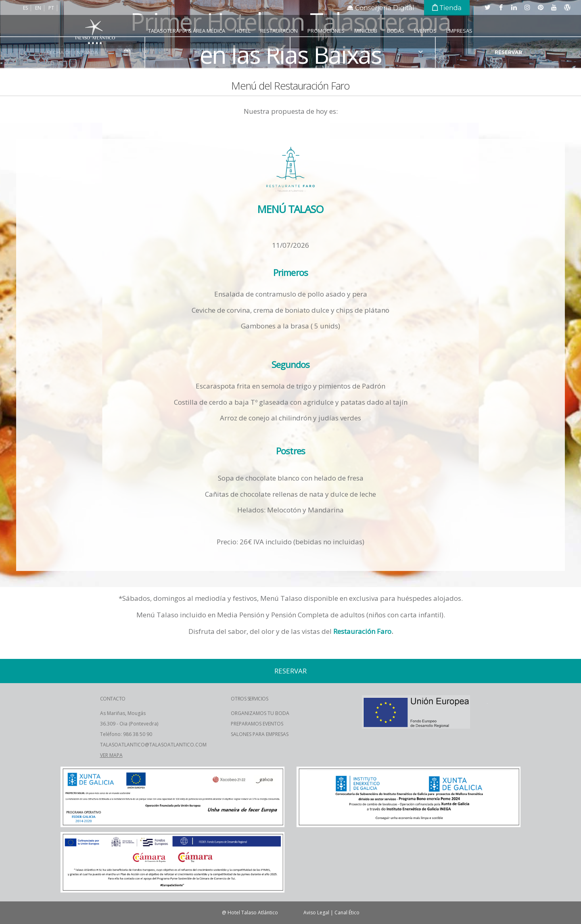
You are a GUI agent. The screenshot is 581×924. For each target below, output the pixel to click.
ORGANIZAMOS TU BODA (260, 713)
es (26, 8)
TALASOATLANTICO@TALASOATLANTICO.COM (153, 745)
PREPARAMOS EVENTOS (257, 724)
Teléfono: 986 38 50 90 (126, 734)
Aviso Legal (316, 913)
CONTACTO (113, 699)
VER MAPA (111, 755)
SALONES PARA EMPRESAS (260, 734)
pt (52, 8)
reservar (508, 52)
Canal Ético (347, 913)
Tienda (447, 8)
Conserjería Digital (381, 8)
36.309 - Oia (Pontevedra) (129, 724)
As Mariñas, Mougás (123, 713)
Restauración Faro (362, 631)
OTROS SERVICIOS (249, 699)
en (39, 8)
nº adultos (363, 52)
